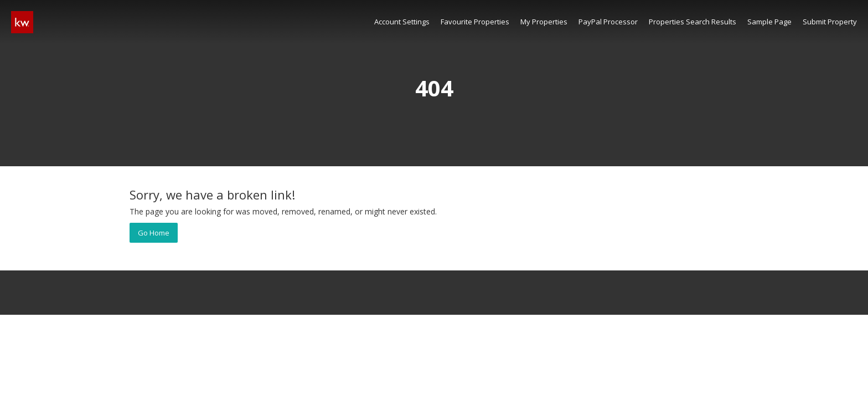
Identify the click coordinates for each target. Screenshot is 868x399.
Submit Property (830, 22)
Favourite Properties (475, 22)
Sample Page (769, 22)
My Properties (544, 22)
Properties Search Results (693, 22)
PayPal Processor (608, 22)
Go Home (154, 233)
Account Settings (402, 22)
